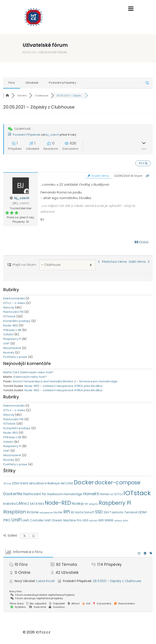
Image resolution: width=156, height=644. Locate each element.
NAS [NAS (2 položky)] (41, 504)
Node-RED (11, 325)
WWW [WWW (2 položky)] (109, 520)
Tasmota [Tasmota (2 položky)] (116, 512)
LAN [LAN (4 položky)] (20, 503)
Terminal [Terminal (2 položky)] (131, 512)
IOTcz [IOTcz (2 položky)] (119, 494)
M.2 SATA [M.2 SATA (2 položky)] (31, 504)
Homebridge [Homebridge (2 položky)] (73, 494)
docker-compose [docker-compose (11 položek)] (117, 483)
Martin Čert (11, 372)
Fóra (12, 83)
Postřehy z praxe (15, 357)
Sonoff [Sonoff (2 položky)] (89, 512)
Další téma (139, 262)
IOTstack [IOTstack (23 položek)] (137, 493)
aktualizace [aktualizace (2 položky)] (38, 483)
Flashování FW (13, 312)
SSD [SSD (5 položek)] (99, 512)
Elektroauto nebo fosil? (37, 372)
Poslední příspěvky (62, 83)
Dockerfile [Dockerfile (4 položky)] (13, 494)
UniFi (7, 343)
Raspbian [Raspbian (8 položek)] (15, 512)
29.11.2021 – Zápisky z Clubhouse (117, 581)
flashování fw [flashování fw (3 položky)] (35, 494)
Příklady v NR (12, 330)
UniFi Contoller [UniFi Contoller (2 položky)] (33, 520)
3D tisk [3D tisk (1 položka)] (7, 484)
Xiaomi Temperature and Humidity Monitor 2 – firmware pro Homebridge (65, 381)
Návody (9, 307)
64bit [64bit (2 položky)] (24, 483)
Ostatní (8, 334)
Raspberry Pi (12, 339)
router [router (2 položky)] (58, 512)
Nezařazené (12, 348)
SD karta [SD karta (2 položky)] (77, 512)
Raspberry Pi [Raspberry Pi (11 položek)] (115, 503)
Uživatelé (32, 83)
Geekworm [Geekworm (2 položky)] (55, 494)
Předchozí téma (112, 262)
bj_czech (52, 135)
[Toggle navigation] (131, 9)
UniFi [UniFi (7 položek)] (17, 520)
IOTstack (9, 316)
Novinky (9, 353)
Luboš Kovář (45, 581)
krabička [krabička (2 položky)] (10, 504)
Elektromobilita (14, 298)
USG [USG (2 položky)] (85, 520)
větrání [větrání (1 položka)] (93, 521)
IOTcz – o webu (14, 303)
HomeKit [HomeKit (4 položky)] (91, 494)
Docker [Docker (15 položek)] (84, 482)
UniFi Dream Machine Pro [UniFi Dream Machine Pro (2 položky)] (63, 520)
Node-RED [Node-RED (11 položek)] (58, 503)
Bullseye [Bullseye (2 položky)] (54, 483)
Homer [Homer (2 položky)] (105, 494)
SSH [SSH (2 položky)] (106, 512)
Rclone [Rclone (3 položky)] (33, 512)
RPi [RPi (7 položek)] (67, 512)
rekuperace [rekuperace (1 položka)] (46, 513)
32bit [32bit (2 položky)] (16, 483)
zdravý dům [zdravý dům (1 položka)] (121, 521)
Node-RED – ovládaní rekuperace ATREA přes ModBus (63, 386)
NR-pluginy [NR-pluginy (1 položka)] (91, 504)
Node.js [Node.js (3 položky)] (78, 504)
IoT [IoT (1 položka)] (112, 494)
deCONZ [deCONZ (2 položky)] (67, 483)
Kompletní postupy (17, 321)
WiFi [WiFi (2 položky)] (101, 520)
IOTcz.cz (29, 52)
